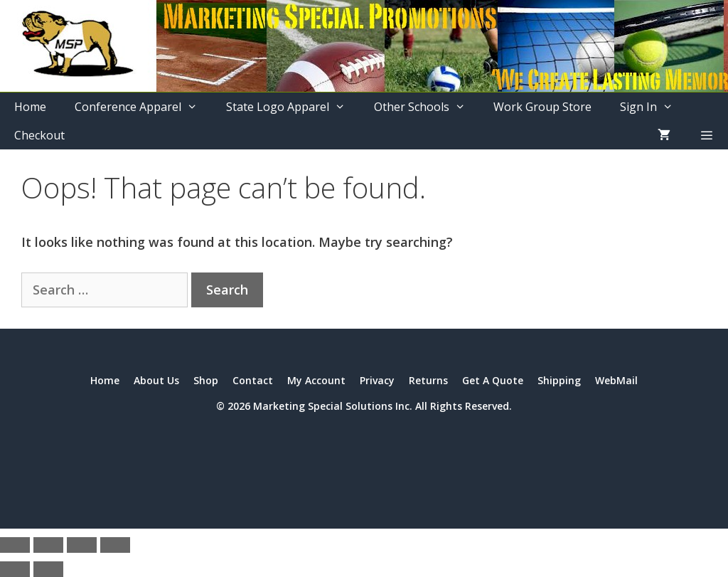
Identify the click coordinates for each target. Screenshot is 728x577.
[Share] (82, 545)
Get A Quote (493, 380)
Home (30, 107)
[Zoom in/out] (15, 545)
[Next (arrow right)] (48, 569)
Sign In (654, 107)
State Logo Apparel (293, 107)
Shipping (559, 380)
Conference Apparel (143, 107)
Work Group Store (542, 107)
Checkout (39, 135)
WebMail (616, 380)
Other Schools (427, 107)
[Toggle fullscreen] (48, 545)
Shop (206, 380)
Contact (253, 380)
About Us (156, 380)
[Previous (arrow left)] (15, 569)
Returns (428, 380)
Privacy (377, 380)
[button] (706, 135)
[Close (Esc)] (115, 545)
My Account (316, 380)
